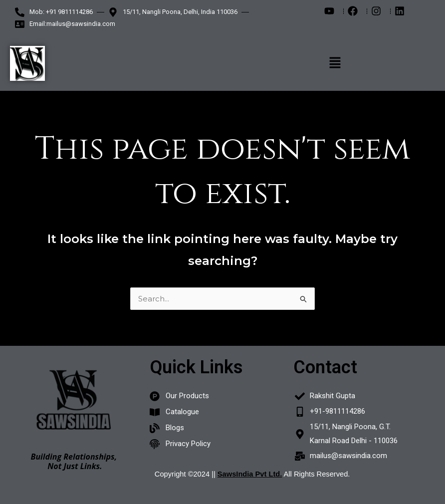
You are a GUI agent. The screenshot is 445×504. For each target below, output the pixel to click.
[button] (335, 63)
